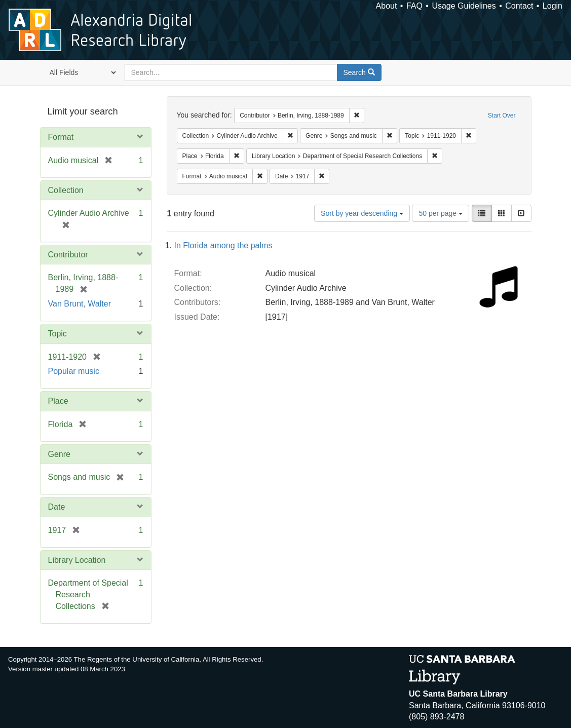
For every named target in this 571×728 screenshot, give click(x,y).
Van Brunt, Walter (80, 304)
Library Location (77, 560)
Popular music (74, 371)
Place (58, 401)
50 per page (441, 213)
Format (61, 137)
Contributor (68, 255)
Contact (519, 6)
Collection (66, 190)
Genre (59, 454)
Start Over (502, 116)
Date (57, 507)
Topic (58, 334)
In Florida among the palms (223, 245)
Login (553, 6)
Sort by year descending (362, 213)
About (387, 6)
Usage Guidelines (464, 6)
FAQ (414, 6)
